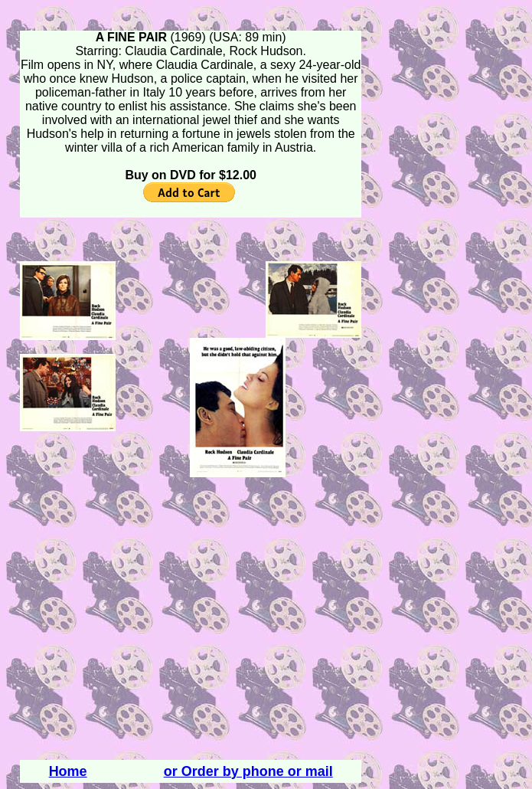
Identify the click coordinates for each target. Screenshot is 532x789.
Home (68, 771)
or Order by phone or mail (248, 771)
